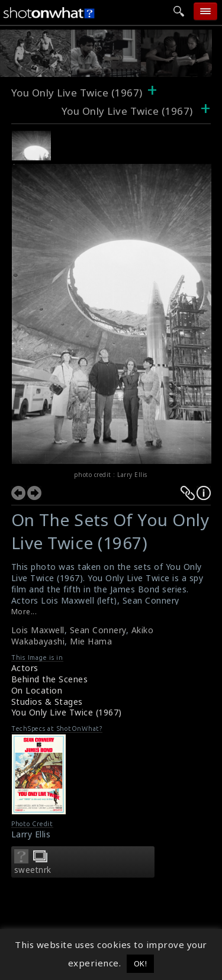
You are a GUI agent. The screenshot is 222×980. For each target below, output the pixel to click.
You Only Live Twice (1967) (67, 712)
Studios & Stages (47, 702)
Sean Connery (98, 630)
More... (24, 612)
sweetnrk (33, 870)
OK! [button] (141, 963)
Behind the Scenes (50, 679)
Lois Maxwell (38, 630)
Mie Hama (91, 641)
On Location (37, 690)
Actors (25, 668)
